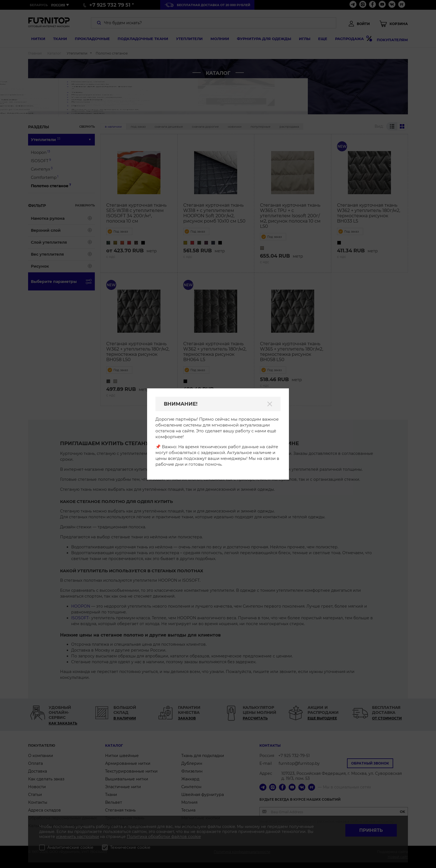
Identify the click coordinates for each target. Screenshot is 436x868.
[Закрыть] (270, 404)
